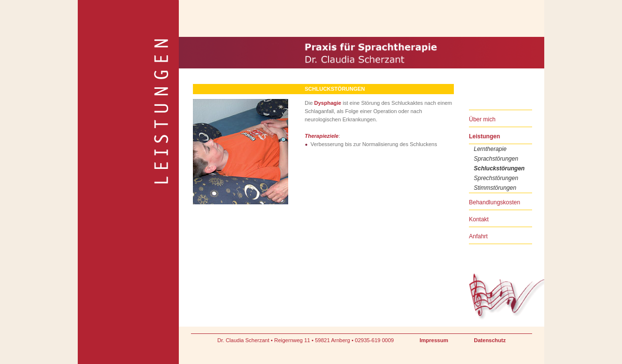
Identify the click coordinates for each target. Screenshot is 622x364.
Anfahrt (478, 236)
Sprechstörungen (496, 178)
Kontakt (479, 219)
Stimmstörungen (495, 188)
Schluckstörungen (499, 168)
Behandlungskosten (494, 202)
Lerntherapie (490, 149)
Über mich (482, 119)
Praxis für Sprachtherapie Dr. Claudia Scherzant (231, 40)
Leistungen (484, 136)
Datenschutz (490, 340)
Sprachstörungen (496, 159)
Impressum (434, 340)
